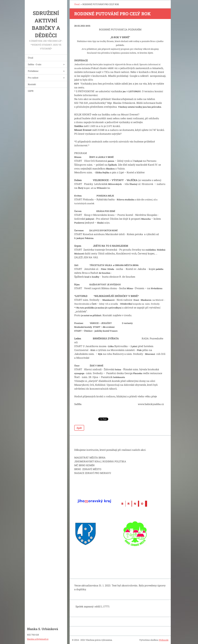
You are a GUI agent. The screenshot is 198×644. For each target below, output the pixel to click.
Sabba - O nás (35, 64)
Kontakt (32, 84)
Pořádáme (33, 71)
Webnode (164, 640)
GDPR (31, 91)
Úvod (30, 58)
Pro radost (33, 78)
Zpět (79, 428)
